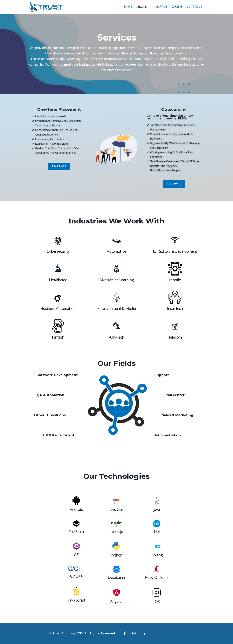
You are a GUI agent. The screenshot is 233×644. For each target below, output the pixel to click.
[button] (143, 7)
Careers (177, 7)
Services (143, 7)
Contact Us (194, 7)
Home (128, 7)
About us (161, 7)
